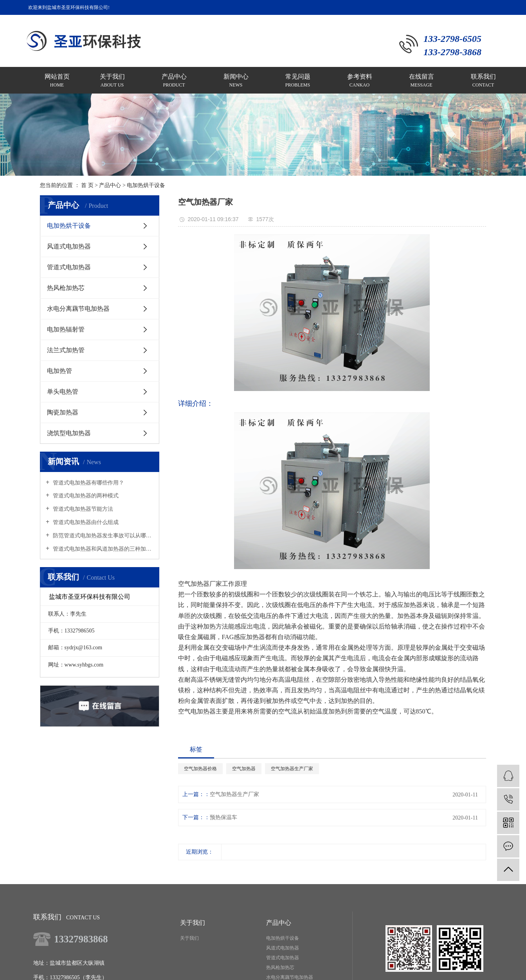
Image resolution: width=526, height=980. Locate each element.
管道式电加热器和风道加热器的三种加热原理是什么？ (102, 549)
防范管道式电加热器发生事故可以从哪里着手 (102, 536)
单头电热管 (63, 392)
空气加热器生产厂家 (292, 769)
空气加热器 (244, 769)
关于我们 (189, 938)
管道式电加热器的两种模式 (85, 496)
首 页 (87, 185)
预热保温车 (223, 817)
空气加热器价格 (200, 769)
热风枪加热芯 (66, 288)
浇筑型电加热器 (69, 433)
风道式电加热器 (69, 246)
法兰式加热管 (66, 350)
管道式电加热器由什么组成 (85, 522)
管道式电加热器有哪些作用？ (88, 483)
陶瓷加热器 (63, 412)
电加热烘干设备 (146, 185)
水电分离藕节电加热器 (78, 309)
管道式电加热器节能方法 (82, 509)
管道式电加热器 (69, 267)
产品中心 (110, 185)
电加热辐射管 (66, 329)
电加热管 (59, 371)
